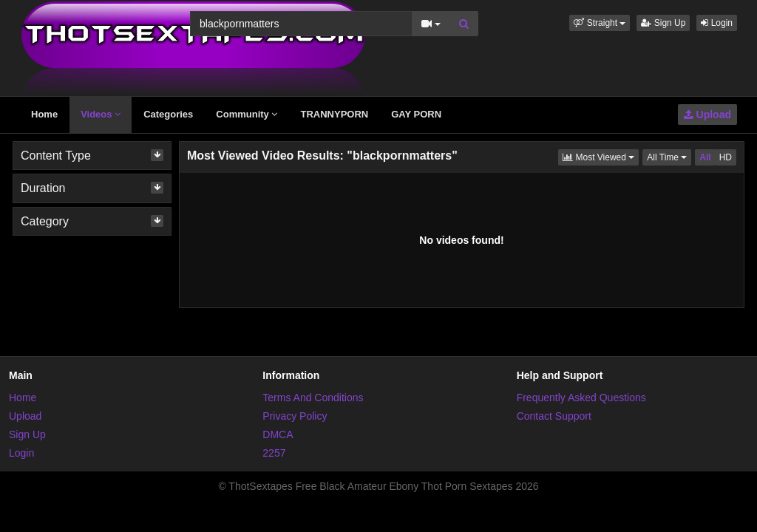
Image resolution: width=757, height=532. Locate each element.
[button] (600, 23)
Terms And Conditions (313, 398)
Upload (707, 115)
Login (717, 23)
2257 (274, 453)
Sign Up (663, 23)
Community (247, 114)
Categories (168, 114)
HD (726, 157)
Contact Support (554, 416)
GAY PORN (416, 114)
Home (44, 114)
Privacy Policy (295, 416)
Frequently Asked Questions (581, 398)
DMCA (278, 434)
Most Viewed (601, 156)
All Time (669, 156)
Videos (101, 114)
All (705, 157)
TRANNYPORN (334, 114)
